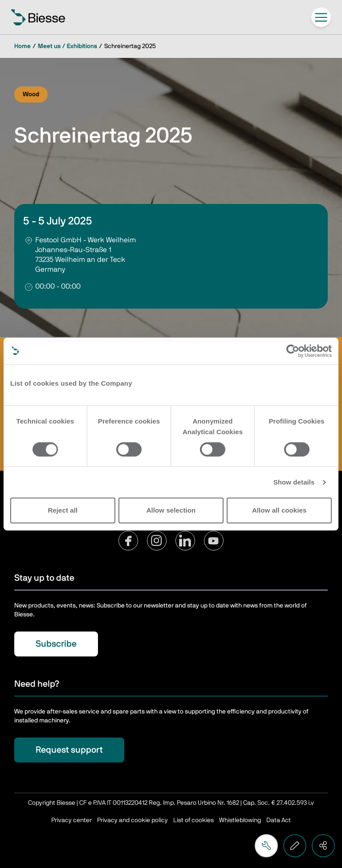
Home (22, 46)
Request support (69, 750)
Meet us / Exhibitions (67, 46)
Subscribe (56, 644)
